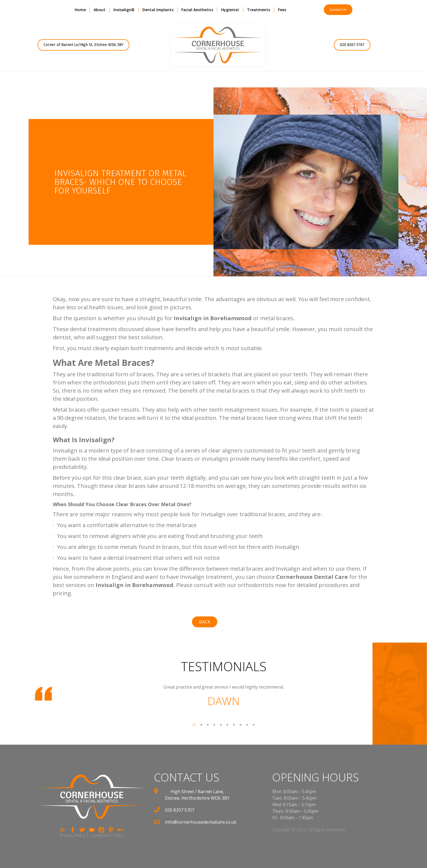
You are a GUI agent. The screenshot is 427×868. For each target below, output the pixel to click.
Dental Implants (158, 10)
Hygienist (230, 10)
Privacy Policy (73, 835)
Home (80, 10)
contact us (187, 777)
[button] (100, 10)
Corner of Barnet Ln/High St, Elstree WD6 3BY (83, 45)
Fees (282, 10)
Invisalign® (124, 10)
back (205, 622)
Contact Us (338, 10)
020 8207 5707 (352, 45)
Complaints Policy (107, 835)
